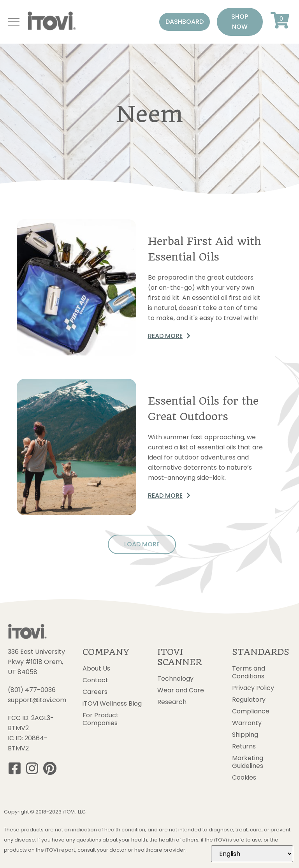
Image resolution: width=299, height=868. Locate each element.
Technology (175, 679)
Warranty (247, 723)
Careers (95, 692)
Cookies (244, 778)
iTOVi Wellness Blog (112, 704)
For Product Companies (101, 719)
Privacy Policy (253, 688)
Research (172, 702)
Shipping (245, 735)
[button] (185, 22)
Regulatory (249, 700)
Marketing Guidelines (248, 762)
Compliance (251, 711)
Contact (95, 680)
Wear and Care (181, 690)
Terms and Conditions (249, 673)
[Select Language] (252, 854)
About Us (96, 669)
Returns (244, 747)
